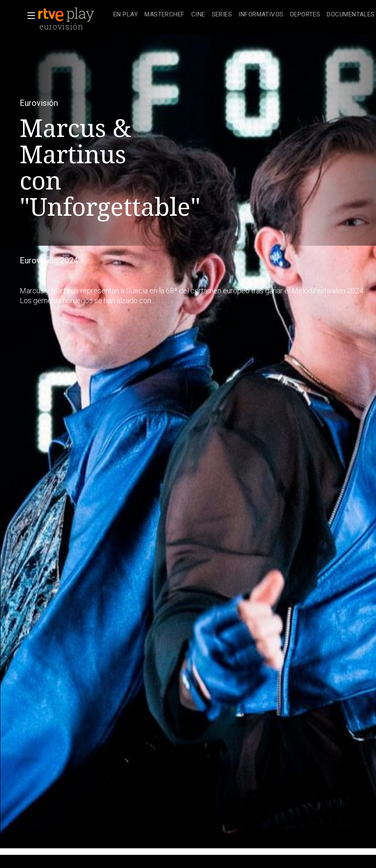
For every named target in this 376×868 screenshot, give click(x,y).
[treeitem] (126, 15)
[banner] (74, 15)
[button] (29, 16)
